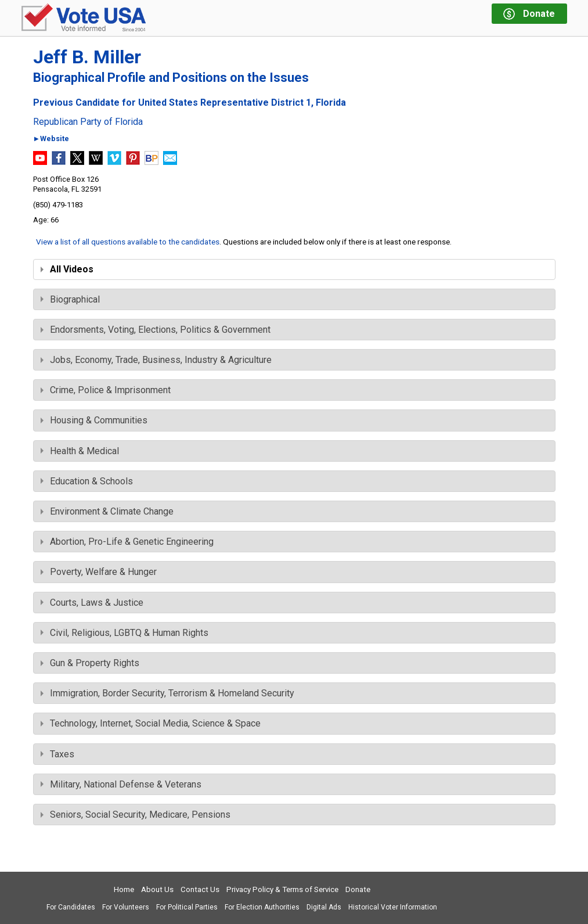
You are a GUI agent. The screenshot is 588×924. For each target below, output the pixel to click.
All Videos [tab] (67, 269)
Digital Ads (324, 907)
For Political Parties (187, 907)
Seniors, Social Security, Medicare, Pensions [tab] (136, 815)
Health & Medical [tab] (80, 451)
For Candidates (71, 907)
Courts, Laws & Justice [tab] (92, 603)
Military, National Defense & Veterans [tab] (121, 784)
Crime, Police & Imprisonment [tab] (106, 390)
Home (124, 889)
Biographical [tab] (70, 299)
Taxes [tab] (57, 754)
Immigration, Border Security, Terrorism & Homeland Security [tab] (167, 693)
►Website (51, 139)
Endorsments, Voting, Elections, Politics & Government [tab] (156, 330)
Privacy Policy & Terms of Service (282, 889)
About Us (157, 889)
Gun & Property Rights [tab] (90, 663)
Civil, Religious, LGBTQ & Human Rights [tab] (125, 633)
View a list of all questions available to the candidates (128, 242)
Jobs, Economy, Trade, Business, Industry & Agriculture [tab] (156, 360)
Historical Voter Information (393, 907)
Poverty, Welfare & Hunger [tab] (99, 572)
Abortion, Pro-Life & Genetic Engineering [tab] (127, 542)
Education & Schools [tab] (87, 481)
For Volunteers (126, 907)
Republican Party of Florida (88, 122)
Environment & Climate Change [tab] (107, 511)
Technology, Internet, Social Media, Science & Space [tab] (151, 723)
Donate (358, 889)
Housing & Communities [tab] (94, 420)
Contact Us (200, 889)
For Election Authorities (262, 907)
